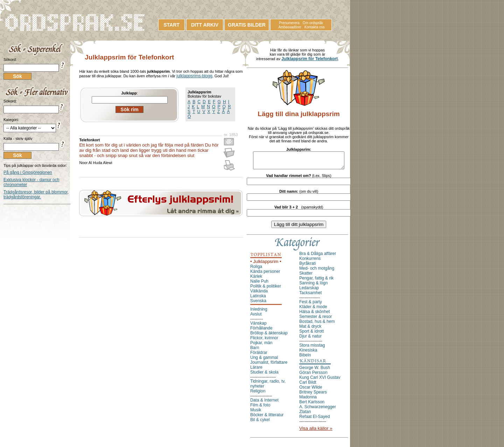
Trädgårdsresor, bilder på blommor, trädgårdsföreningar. (36, 194)
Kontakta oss (315, 27)
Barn (255, 351)
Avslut (256, 317)
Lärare (256, 370)
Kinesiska (308, 353)
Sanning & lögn (313, 286)
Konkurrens (310, 262)
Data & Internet (264, 403)
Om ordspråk (313, 23)
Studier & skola (264, 375)
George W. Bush (315, 371)
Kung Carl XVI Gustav (320, 381)
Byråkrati (307, 267)
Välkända (259, 294)
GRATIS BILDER (247, 25)
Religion (258, 394)
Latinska (258, 299)
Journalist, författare (269, 366)
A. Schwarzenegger (318, 410)
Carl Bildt (308, 385)
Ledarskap (309, 291)
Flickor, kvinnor (264, 341)
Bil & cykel (260, 423)
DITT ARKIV (205, 25)
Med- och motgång (317, 271)
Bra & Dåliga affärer (318, 257)
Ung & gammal (264, 361)
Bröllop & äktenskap (269, 336)
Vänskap (258, 326)
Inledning (259, 312)
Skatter (306, 276)
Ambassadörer (290, 27)
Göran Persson (313, 376)
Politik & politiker (266, 289)
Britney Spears (313, 395)
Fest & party (311, 305)
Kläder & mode (313, 310)
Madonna (308, 400)
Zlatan (305, 415)
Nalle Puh (259, 284)
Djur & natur (310, 339)
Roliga (256, 270)
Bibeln (305, 358)
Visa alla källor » (316, 431)
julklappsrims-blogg (194, 76)
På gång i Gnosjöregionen (28, 172)
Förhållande (261, 331)
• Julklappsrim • (266, 265)
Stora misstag (312, 348)
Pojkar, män (261, 346)
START (171, 25)
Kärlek (256, 279)
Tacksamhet (310, 296)
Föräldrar (259, 356)
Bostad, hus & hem (317, 325)
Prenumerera (289, 23)
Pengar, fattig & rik (316, 281)
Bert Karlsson (312, 405)
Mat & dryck (310, 329)
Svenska (258, 304)
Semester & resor (316, 320)
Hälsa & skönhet (314, 315)
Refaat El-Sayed (314, 420)
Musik (256, 413)
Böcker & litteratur (267, 418)
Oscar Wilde (311, 390)
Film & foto (260, 408)
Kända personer (265, 275)
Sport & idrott (311, 334)
